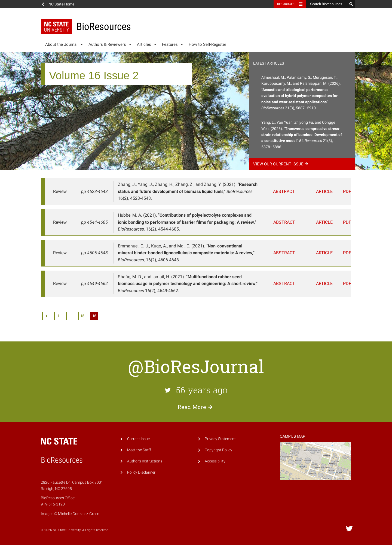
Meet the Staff (139, 450)
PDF (344, 191)
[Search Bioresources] (327, 4)
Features (170, 44)
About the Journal (61, 44)
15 (82, 316)
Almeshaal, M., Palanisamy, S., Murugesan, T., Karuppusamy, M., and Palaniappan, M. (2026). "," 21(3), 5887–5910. (301, 93)
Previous (46, 316)
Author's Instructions (145, 461)
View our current (281, 164)
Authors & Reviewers (107, 44)
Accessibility (215, 461)
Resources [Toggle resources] (286, 4)
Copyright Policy (218, 450)
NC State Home (61, 4)
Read (196, 407)
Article (322, 191)
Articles (144, 44)
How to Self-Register (207, 44)
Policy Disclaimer (141, 472)
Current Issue (138, 439)
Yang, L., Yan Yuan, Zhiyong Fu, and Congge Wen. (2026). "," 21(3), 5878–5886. (302, 135)
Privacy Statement (220, 439)
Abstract (290, 191)
